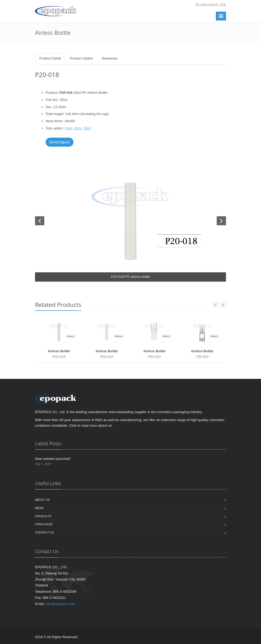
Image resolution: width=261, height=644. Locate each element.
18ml (87, 128)
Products (43, 516)
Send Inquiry (60, 142)
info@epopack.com (60, 604)
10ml (68, 128)
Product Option (82, 58)
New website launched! (53, 459)
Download (110, 58)
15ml (78, 128)
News (39, 508)
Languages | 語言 (213, 5)
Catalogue (44, 524)
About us (42, 500)
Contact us (44, 532)
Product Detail (50, 58)
